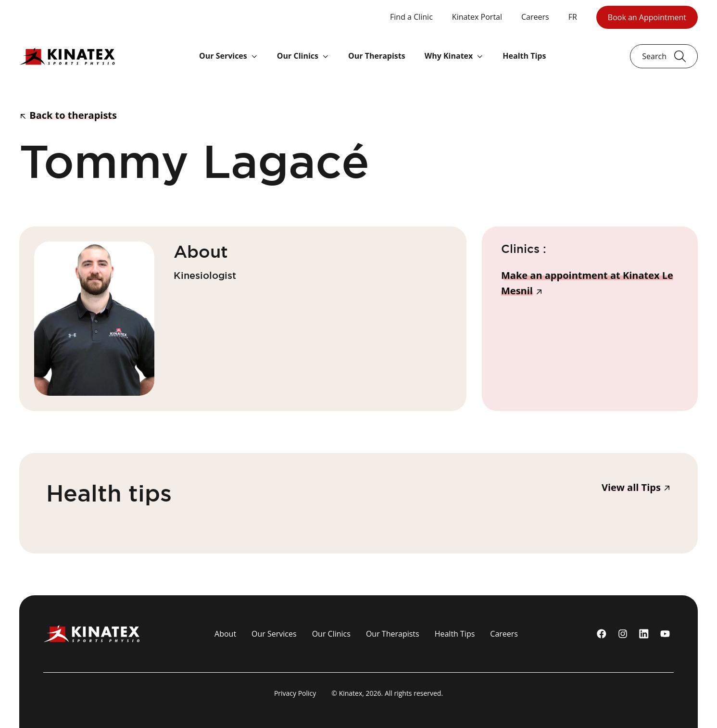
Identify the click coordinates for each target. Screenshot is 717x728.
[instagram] (623, 634)
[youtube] (665, 634)
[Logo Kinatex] (67, 56)
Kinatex (351, 693)
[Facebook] (602, 634)
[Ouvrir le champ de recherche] (664, 56)
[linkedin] (644, 634)
